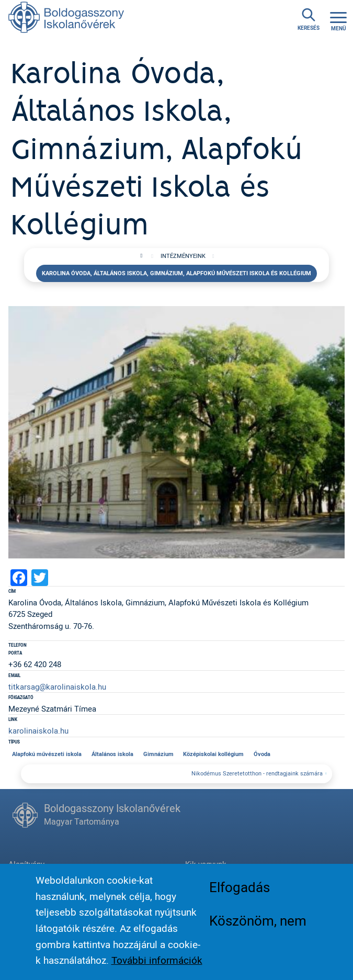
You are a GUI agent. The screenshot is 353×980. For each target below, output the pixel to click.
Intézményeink (183, 256)
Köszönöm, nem (258, 928)
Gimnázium (158, 754)
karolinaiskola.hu (38, 730)
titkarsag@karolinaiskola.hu (57, 686)
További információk (157, 967)
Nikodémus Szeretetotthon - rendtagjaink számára (257, 773)
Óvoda (262, 754)
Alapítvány (26, 864)
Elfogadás (240, 894)
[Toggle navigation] (338, 20)
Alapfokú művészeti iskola (47, 754)
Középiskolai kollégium (213, 754)
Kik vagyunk (206, 864)
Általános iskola (112, 754)
